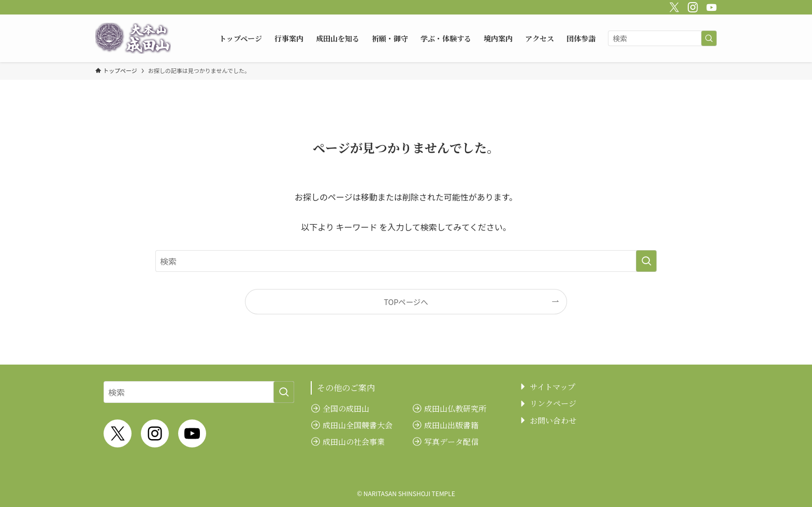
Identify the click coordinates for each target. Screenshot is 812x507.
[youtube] (710, 6)
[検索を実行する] (709, 38)
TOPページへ (406, 302)
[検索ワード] (662, 38)
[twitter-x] (673, 6)
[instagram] (691, 6)
